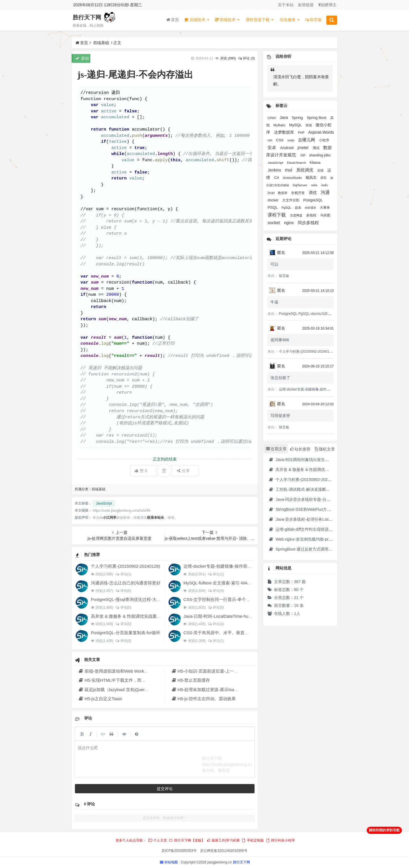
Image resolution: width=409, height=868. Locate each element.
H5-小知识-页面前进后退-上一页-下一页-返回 (217, 671)
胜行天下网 (87, 17)
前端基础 (101, 43)
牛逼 (274, 302)
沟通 (325, 192)
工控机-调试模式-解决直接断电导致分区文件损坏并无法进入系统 (329, 489)
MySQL (296, 125)
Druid (271, 193)
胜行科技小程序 (280, 840)
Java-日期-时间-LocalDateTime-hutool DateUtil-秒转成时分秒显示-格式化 (252, 616)
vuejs (291, 140)
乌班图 (325, 215)
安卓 (272, 147)
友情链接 (306, 5)
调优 (313, 193)
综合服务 (290, 20)
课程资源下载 (260, 20)
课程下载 (277, 215)
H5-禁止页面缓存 (191, 680)
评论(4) (216, 624)
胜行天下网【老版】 (187, 840)
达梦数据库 (285, 132)
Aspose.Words (321, 132)
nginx (290, 223)
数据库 (283, 193)
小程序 (324, 140)
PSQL (273, 207)
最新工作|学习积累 (223, 840)
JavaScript (104, 503)
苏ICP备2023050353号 (179, 851)
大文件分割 (291, 200)
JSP (303, 155)
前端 (309, 125)
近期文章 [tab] (276, 449)
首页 (173, 20)
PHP (302, 133)
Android (287, 148)
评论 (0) (246, 58)
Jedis (324, 185)
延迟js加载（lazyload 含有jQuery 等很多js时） (126, 690)
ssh (270, 140)
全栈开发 (298, 193)
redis (315, 185)
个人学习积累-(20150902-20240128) (125, 566)
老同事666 (280, 340)
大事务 (325, 207)
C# (277, 178)
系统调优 (305, 170)
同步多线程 (308, 223)
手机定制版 (253, 840)
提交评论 (165, 789)
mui (289, 170)
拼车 (324, 178)
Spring (298, 118)
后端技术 (197, 20)
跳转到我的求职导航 (384, 830)
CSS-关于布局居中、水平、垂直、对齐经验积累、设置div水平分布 (247, 633)
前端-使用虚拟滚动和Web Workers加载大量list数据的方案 (136, 671)
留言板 (313, 20)
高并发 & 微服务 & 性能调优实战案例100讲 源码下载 (141, 616)
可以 (274, 264)
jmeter (304, 148)
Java (284, 118)
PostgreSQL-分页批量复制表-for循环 (126, 633)
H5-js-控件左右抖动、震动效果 (204, 699)
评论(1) (123, 574)
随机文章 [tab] (325, 449)
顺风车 (312, 178)
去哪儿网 (307, 140)
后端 (321, 170)
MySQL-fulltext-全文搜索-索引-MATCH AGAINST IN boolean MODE (247, 583)
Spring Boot (317, 118)
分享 (183, 471)
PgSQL (287, 208)
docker (274, 200)
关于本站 (286, 5)
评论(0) (123, 591)
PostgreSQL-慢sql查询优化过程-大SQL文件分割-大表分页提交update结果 (161, 599)
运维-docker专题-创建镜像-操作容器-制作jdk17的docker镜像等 (243, 566)
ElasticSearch (297, 163)
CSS (280, 140)
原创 (82, 58)
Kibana (315, 163)
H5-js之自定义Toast (100, 699)
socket (274, 223)
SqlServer (300, 185)
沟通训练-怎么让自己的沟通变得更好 (126, 583)
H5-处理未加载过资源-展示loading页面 (211, 690)
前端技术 (227, 20)
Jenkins (275, 170)
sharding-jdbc (320, 155)
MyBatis (280, 125)
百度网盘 (297, 215)
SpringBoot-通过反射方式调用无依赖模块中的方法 (316, 549)
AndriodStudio (293, 178)
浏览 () (228, 58)
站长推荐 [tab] (300, 449)
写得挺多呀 (280, 416)
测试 (317, 148)
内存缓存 (311, 208)
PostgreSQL (313, 200)
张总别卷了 (280, 378)
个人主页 (157, 840)
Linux (272, 118)
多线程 (312, 215)
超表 (298, 208)
